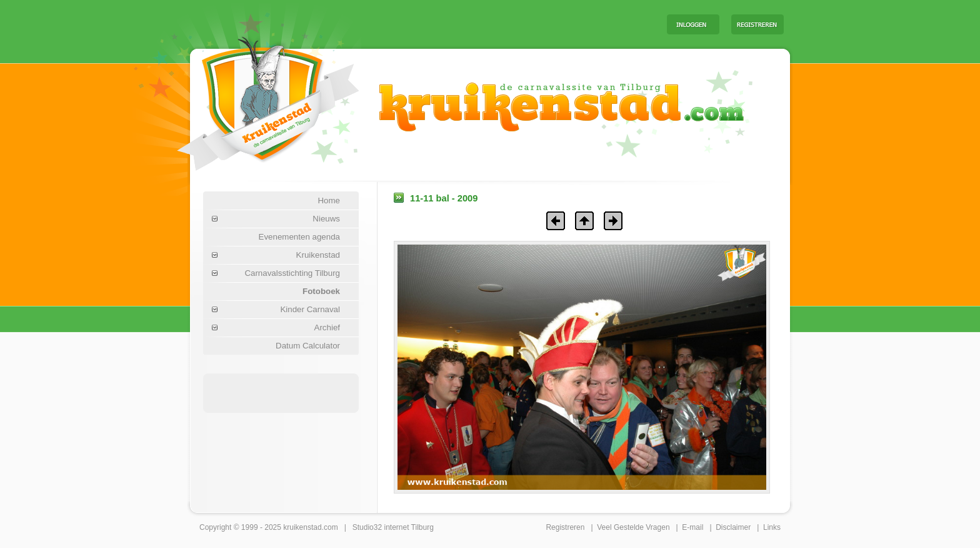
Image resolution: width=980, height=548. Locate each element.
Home (329, 200)
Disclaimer (733, 527)
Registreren (565, 527)
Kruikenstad (318, 255)
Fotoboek (321, 291)
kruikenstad (302, 527)
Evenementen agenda (299, 237)
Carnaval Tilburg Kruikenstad (247, 99)
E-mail (692, 527)
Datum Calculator (308, 346)
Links (772, 527)
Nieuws (326, 219)
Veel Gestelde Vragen (633, 527)
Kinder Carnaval (310, 309)
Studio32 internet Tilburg (393, 527)
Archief (327, 327)
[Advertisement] (502, 24)
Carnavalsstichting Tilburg (292, 273)
